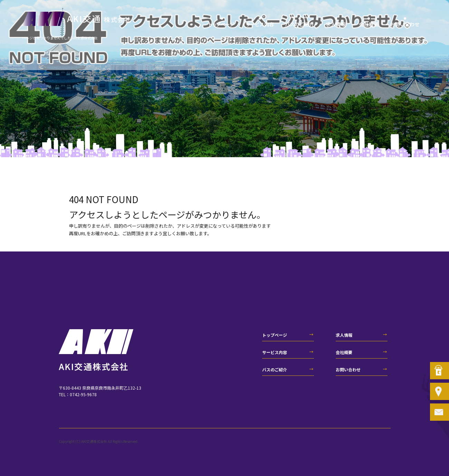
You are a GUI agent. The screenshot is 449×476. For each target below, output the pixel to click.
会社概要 (369, 24)
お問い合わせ (405, 24)
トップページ (222, 24)
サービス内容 (260, 24)
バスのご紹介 (300, 24)
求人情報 (336, 24)
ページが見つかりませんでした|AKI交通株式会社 (60, 38)
